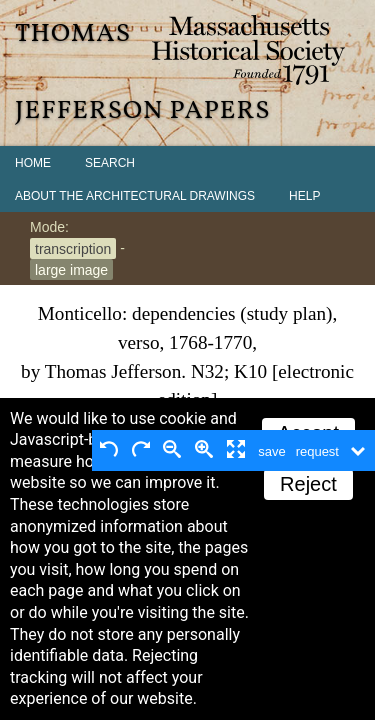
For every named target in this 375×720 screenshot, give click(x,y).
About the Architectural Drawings (135, 196)
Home (33, 163)
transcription (73, 248)
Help (304, 196)
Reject (308, 484)
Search (110, 163)
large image (71, 269)
